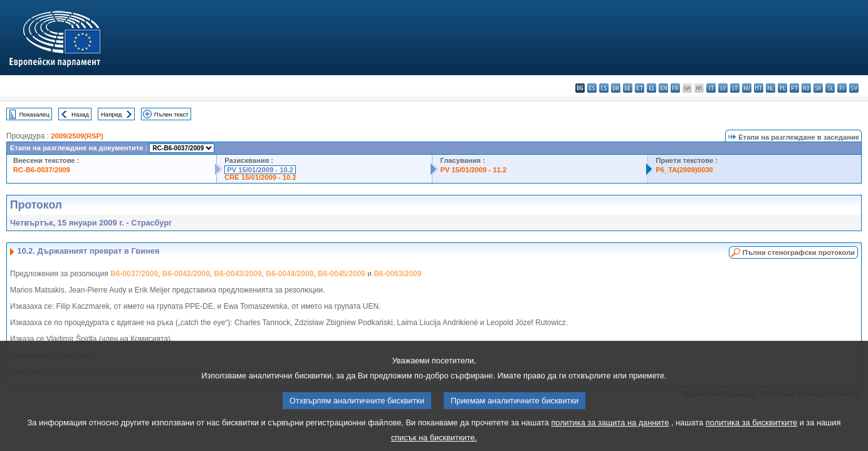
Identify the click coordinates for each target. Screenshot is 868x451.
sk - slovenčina (818, 88)
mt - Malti (759, 88)
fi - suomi (842, 88)
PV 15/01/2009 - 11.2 (473, 170)
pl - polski (782, 88)
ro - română (806, 88)
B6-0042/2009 (186, 274)
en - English (663, 88)
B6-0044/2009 (290, 274)
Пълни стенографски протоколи (799, 252)
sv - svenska (854, 88)
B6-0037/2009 (134, 274)
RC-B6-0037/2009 (42, 170)
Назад (80, 114)
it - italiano (711, 88)
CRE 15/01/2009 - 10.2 (260, 177)
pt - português (794, 88)
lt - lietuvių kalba (735, 88)
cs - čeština (604, 88)
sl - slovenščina (830, 88)
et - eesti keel (640, 88)
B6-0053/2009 (397, 274)
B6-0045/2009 (342, 274)
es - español (592, 88)
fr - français (675, 88)
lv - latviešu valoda (723, 88)
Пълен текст (171, 114)
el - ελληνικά (651, 88)
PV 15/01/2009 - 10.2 (260, 170)
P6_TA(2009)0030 (684, 170)
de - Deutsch (628, 88)
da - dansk (616, 88)
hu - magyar (747, 88)
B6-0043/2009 (238, 274)
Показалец (34, 114)
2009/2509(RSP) (77, 136)
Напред (112, 114)
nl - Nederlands (771, 88)
